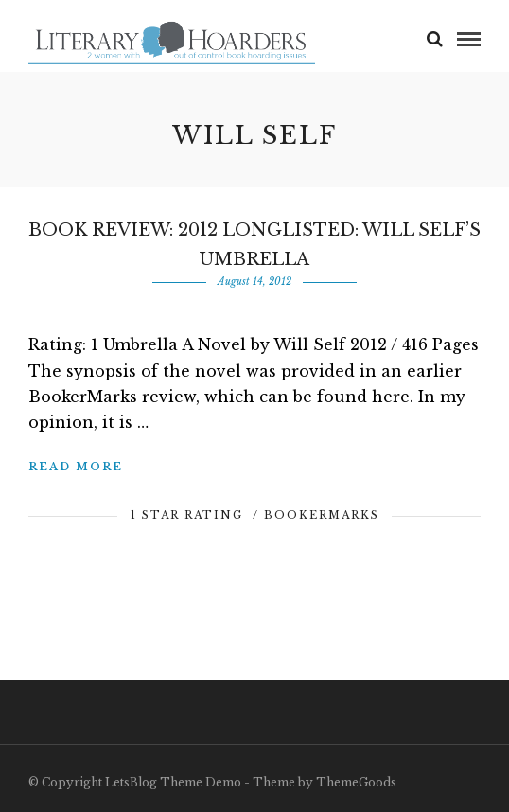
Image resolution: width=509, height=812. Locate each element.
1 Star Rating (187, 515)
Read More (76, 467)
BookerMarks (322, 515)
